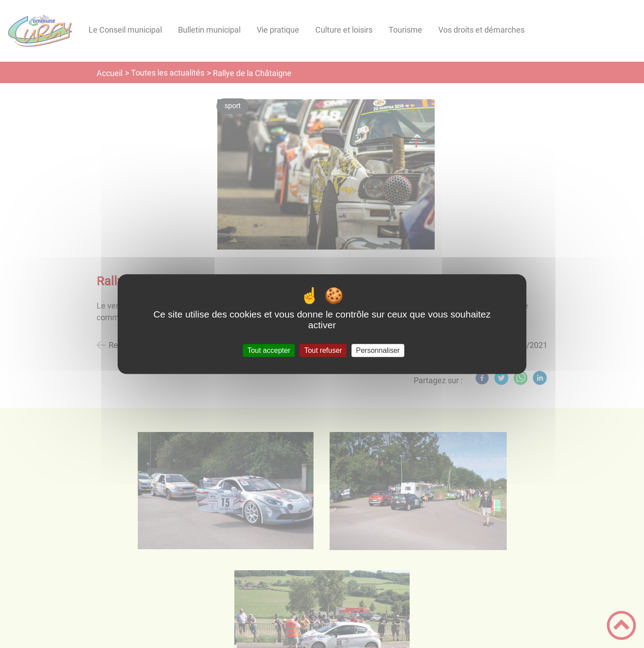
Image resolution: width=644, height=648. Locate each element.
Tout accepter (269, 350)
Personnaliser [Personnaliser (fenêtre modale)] (378, 350)
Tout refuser (323, 350)
